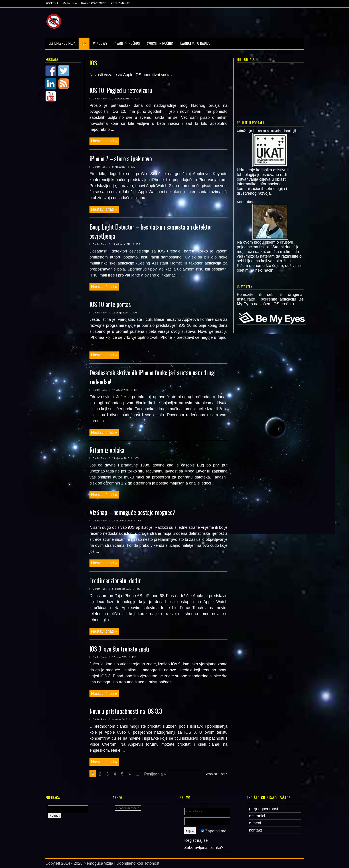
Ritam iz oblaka (107, 450)
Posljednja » (155, 774)
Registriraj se (196, 840)
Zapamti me (214, 831)
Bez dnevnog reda (62, 43)
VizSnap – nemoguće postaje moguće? (132, 512)
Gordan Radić (100, 99)
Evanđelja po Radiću (195, 43)
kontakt (256, 830)
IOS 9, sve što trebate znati (119, 649)
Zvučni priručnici (160, 43)
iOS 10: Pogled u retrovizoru (121, 90)
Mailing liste (70, 3)
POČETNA (52, 3)
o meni (255, 823)
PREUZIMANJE (120, 3)
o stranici (257, 816)
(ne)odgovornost (264, 809)
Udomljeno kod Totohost (138, 863)
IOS (84, 43)
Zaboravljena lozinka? (204, 848)
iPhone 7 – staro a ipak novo (121, 158)
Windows (100, 43)
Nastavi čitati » (104, 141)
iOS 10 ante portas (110, 304)
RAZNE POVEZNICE (94, 3)
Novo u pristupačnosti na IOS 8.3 (126, 711)
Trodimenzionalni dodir (115, 580)
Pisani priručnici (127, 43)
